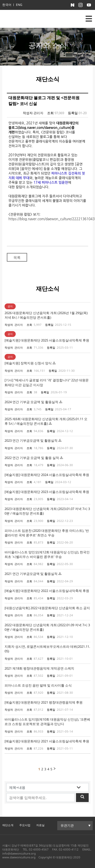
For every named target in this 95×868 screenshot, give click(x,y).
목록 (17, 257)
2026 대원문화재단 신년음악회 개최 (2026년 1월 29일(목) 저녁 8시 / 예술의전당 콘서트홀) (46, 315)
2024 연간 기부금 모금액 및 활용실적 (32, 402)
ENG (19, 5)
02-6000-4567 (39, 849)
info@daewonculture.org (19, 853)
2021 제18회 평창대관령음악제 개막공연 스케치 (39, 668)
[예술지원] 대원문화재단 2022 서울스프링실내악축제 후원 (47, 591)
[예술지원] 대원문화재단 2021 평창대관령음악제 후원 (44, 702)
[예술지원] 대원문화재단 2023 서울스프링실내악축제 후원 (47, 492)
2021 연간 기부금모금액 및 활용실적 (31, 574)
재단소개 (8, 825)
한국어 (7, 5)
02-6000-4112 (69, 849)
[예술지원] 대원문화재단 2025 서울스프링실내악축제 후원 (47, 340)
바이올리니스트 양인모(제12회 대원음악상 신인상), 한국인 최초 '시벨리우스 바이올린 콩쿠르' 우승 (47, 554)
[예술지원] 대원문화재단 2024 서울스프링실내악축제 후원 (47, 475)
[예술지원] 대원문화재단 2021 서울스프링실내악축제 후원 (47, 741)
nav (89, 19)
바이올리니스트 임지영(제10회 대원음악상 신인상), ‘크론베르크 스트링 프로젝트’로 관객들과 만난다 (47, 722)
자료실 (40, 825)
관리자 (38, 113)
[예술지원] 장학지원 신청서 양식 (28, 363)
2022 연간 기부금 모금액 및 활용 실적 (32, 458)
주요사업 (25, 825)
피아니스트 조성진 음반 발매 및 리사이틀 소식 (38, 685)
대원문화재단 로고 (25, 19)
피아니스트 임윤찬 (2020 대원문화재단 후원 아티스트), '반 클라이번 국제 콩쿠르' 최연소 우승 (47, 533)
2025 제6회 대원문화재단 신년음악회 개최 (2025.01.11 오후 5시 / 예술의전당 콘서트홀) (46, 421)
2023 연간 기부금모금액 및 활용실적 (31, 440)
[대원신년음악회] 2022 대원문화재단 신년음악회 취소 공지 (47, 608)
